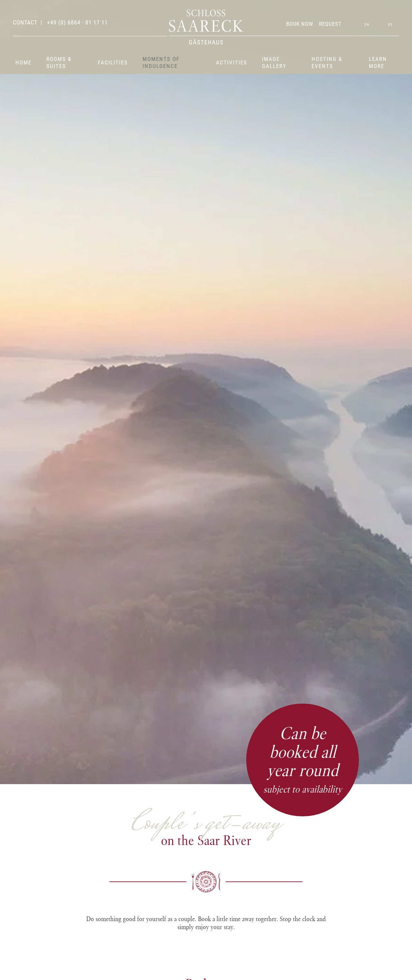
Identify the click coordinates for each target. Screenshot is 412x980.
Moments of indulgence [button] (161, 62)
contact (25, 22)
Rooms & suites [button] (59, 62)
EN (367, 25)
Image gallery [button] (274, 62)
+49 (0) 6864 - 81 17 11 (77, 22)
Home (23, 62)
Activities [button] (232, 62)
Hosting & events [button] (327, 62)
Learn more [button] (378, 62)
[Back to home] (206, 27)
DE (391, 25)
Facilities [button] (113, 62)
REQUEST (330, 24)
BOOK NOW (300, 24)
